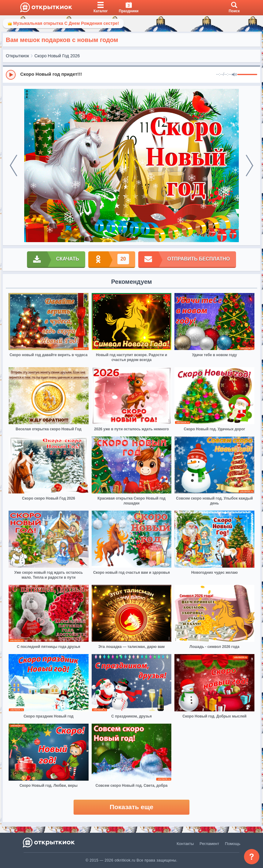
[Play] (11, 75)
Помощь (233, 844)
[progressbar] (247, 75)
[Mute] (234, 75)
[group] (131, 74)
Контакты (185, 844)
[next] (250, 166)
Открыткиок (17, 56)
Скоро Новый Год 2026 (57, 56)
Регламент (209, 844)
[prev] (13, 166)
